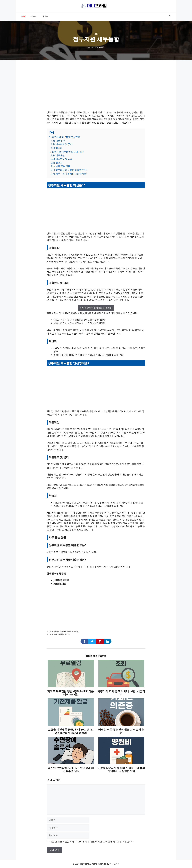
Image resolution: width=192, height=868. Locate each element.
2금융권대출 (60, 584)
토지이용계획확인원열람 (60, 634)
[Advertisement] (96, 88)
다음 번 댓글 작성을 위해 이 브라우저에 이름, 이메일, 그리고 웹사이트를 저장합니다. (92, 842)
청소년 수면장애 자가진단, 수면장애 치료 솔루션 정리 (71, 769)
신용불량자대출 (61, 580)
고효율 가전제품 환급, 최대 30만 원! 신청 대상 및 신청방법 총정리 (71, 731)
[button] (170, 16)
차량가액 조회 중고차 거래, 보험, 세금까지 (121, 693)
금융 (23, 16)
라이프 (45, 16)
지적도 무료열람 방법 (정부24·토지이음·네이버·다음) (71, 693)
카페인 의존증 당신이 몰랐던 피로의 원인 (121, 731)
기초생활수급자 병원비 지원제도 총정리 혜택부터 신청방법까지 (121, 769)
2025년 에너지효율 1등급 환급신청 (64, 631)
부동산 (34, 16)
